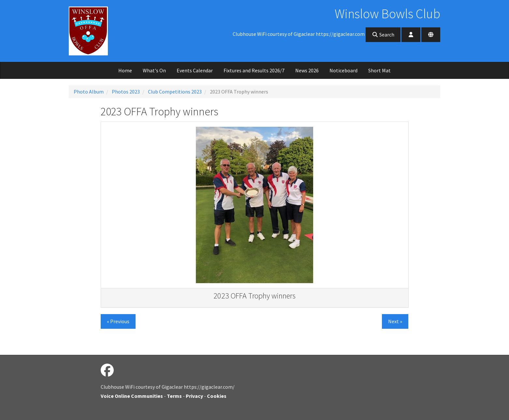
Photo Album (89, 92)
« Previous (118, 321)
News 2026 (307, 70)
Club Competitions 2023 (175, 92)
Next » (395, 321)
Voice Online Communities (132, 396)
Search (383, 35)
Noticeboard (343, 70)
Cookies (217, 396)
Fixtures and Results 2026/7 (254, 70)
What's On (154, 70)
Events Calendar (195, 70)
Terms (174, 396)
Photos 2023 (126, 92)
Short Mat (379, 70)
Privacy (194, 396)
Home (125, 70)
